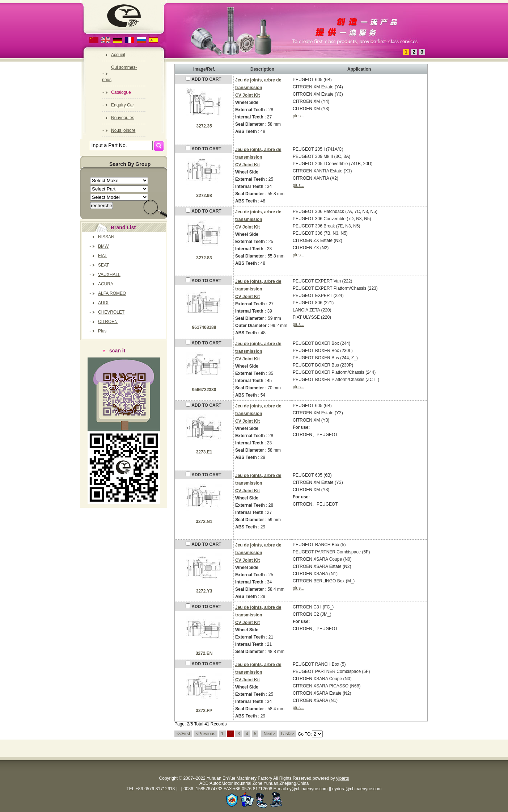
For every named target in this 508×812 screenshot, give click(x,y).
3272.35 (204, 126)
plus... (299, 116)
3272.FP (204, 711)
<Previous (206, 734)
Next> (269, 734)
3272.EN (204, 653)
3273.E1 (204, 452)
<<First (183, 734)
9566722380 (204, 390)
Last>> (287, 734)
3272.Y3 (204, 591)
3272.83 (204, 258)
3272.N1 (204, 522)
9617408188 (204, 327)
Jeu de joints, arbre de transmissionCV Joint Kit (258, 88)
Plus (102, 331)
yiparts (342, 778)
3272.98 (204, 196)
